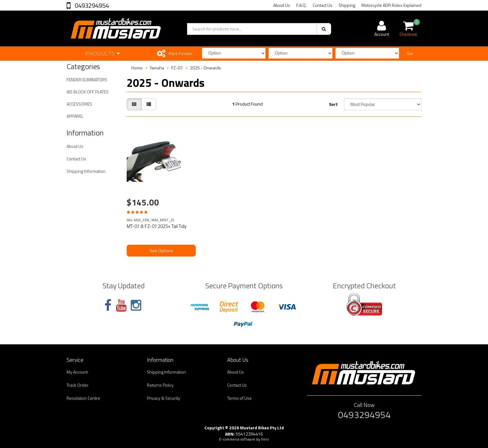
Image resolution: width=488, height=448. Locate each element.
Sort (333, 104)
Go (410, 53)
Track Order (77, 385)
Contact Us (323, 5)
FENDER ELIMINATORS (87, 80)
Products (103, 53)
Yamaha (157, 68)
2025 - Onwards (205, 68)
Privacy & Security (164, 398)
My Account (77, 372)
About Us (282, 5)
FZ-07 (177, 68)
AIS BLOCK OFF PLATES (88, 92)
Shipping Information (86, 171)
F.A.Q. (301, 5)
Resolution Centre (83, 398)
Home (137, 68)
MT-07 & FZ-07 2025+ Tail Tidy (157, 226)
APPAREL (75, 116)
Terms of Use (239, 398)
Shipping (347, 5)
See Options (161, 250)
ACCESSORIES (79, 104)
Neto (265, 439)
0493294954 (91, 5)
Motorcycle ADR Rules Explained (391, 5)
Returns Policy (160, 385)
